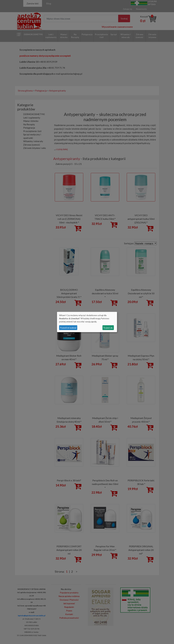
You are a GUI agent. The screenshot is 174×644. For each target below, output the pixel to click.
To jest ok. (108, 328)
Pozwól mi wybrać (68, 328)
